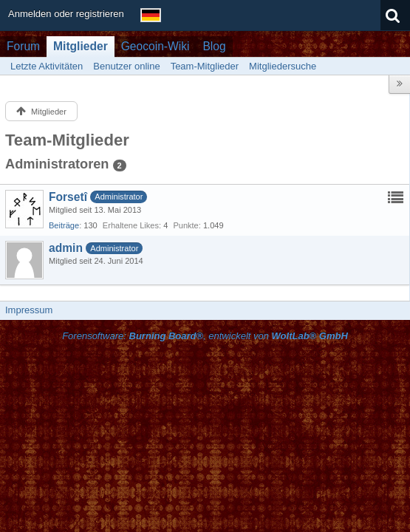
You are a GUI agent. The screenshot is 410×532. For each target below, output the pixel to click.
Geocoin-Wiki (156, 46)
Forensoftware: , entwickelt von (205, 336)
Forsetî (68, 197)
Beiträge (64, 225)
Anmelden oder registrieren (66, 14)
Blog (214, 46)
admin (66, 248)
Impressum (29, 310)
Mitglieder (81, 46)
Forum (23, 46)
